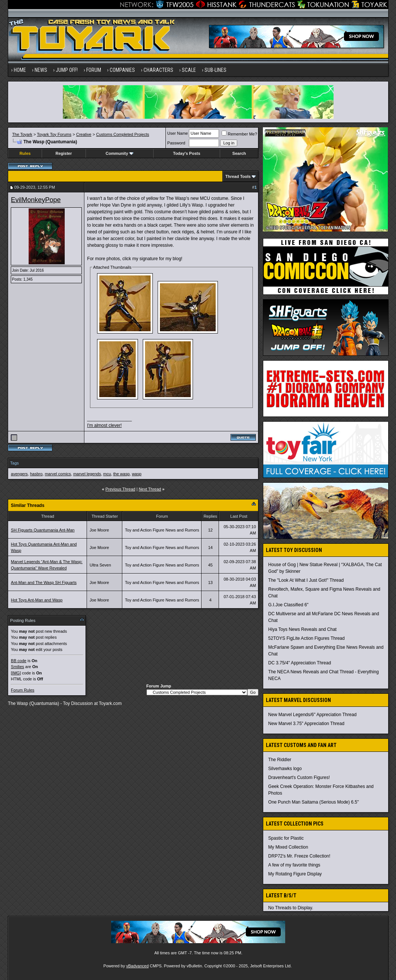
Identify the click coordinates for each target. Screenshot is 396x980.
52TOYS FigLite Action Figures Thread (306, 638)
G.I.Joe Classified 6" (288, 605)
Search (239, 153)
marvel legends (87, 474)
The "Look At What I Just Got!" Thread (306, 580)
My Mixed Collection (288, 847)
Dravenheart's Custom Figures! (299, 778)
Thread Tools (238, 176)
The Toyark (22, 134)
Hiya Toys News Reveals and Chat (302, 629)
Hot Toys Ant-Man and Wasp (37, 600)
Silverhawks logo (285, 769)
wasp (137, 474)
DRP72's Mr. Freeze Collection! (299, 856)
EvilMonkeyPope (36, 200)
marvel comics (58, 474)
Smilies (17, 667)
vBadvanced (137, 966)
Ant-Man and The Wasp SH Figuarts (44, 582)
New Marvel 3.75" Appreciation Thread (306, 724)
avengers (19, 474)
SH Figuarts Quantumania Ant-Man (43, 530)
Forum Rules (22, 690)
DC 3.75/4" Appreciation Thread (300, 663)
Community (120, 153)
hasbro (36, 474)
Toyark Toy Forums (54, 134)
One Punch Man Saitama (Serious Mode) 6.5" (313, 802)
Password (176, 143)
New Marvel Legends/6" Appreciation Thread (312, 715)
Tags (14, 463)
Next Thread (150, 489)
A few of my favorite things (294, 865)
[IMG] (16, 673)
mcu (107, 474)
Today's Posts (186, 153)
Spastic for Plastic (286, 838)
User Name (178, 133)
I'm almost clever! (104, 425)
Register (64, 153)
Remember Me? (239, 134)
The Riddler (280, 760)
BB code (19, 661)
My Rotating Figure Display (295, 874)
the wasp (122, 474)
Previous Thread (120, 489)
